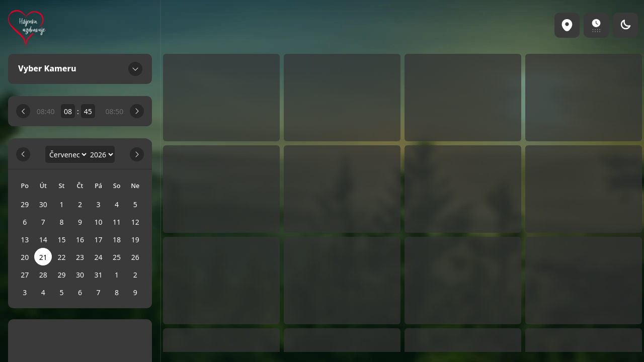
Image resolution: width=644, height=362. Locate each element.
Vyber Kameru (80, 69)
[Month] (67, 155)
